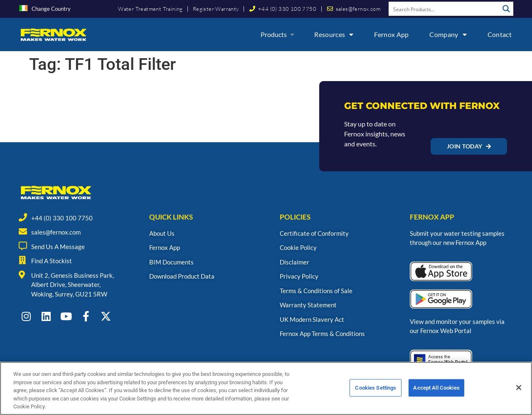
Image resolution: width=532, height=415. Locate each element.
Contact (500, 34)
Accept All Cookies (436, 391)
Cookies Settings (376, 391)
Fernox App (391, 34)
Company (448, 35)
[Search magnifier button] (506, 9)
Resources (334, 35)
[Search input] (444, 9)
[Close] (519, 391)
